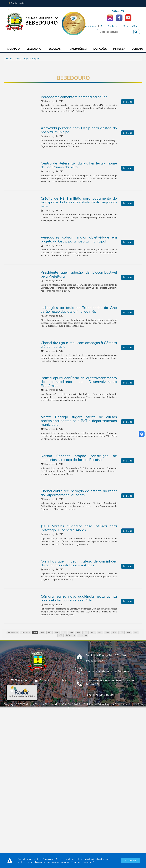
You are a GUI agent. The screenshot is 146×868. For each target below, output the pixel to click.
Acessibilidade (88, 26)
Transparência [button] (78, 49)
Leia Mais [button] (128, 102)
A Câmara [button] (15, 49)
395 (49, 632)
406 (129, 632)
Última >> (83, 635)
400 (85, 632)
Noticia (18, 59)
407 (136, 632)
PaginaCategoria (32, 59)
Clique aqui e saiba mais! (82, 862)
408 (61, 635)
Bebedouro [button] (35, 49)
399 (78, 632)
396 (57, 632)
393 (35, 632)
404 (114, 632)
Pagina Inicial (16, 3)
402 (100, 632)
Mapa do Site (130, 26)
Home (9, 59)
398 (71, 632)
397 (64, 632)
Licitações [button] (101, 49)
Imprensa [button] (120, 49)
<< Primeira (13, 632)
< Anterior (26, 632)
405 (122, 632)
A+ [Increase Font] (102, 26)
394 (42, 632)
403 (107, 632)
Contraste (113, 26)
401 (93, 632)
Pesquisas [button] (55, 49)
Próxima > (70, 635)
